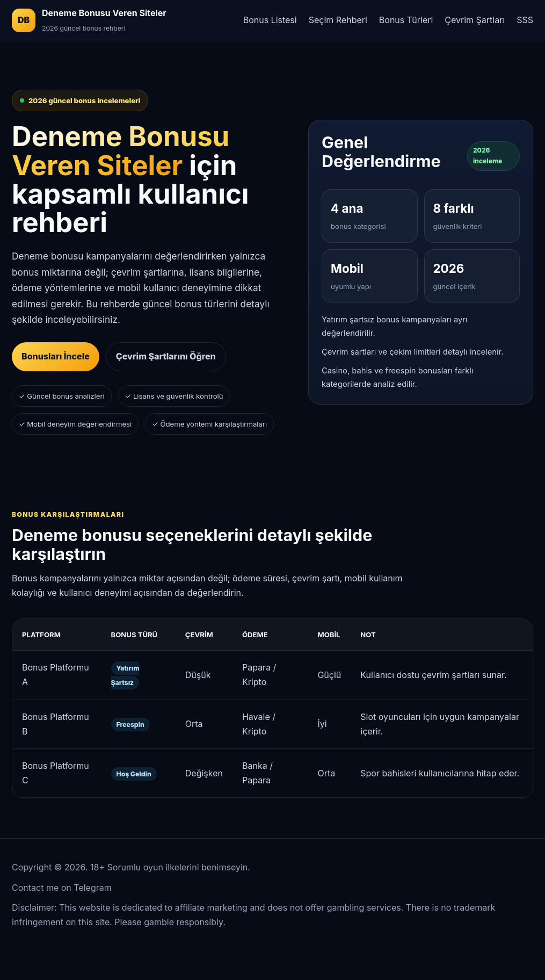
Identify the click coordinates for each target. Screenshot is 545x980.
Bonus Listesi (270, 20)
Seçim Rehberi (338, 20)
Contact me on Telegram (62, 888)
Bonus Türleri (406, 20)
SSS (525, 20)
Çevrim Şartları (475, 20)
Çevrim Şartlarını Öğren (166, 356)
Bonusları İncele (56, 356)
